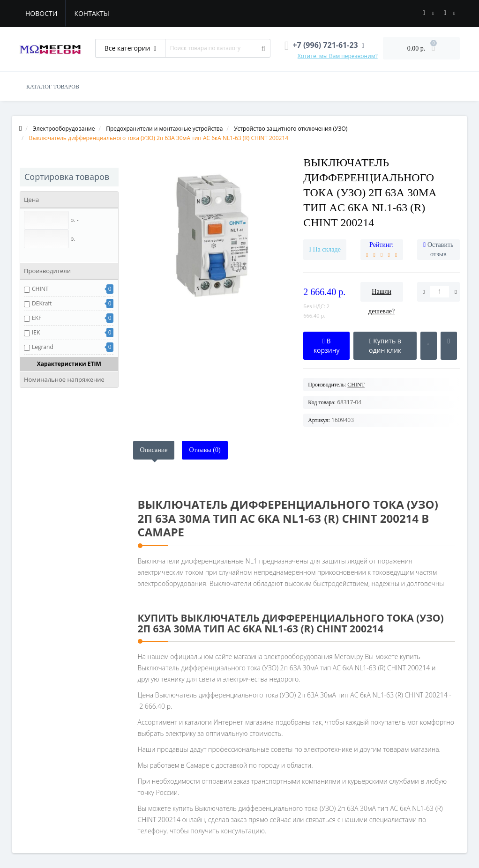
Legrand (43, 347)
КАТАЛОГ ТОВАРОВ (53, 87)
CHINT (40, 289)
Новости (41, 13)
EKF (37, 318)
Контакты (91, 13)
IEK (36, 332)
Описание (154, 450)
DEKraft (42, 303)
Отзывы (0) (205, 450)
